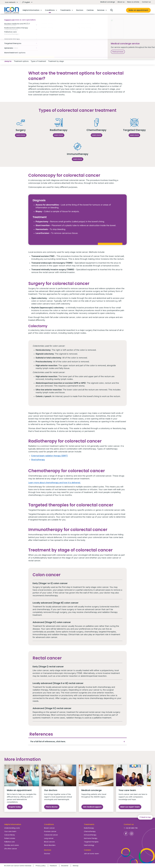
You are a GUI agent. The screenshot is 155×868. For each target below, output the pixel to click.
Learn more (21, 135)
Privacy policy (41, 866)
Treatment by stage (56, 61)
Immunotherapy (90, 835)
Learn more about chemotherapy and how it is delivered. (54, 483)
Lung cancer (49, 838)
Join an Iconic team (91, 854)
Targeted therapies (91, 842)
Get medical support (92, 807)
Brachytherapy (38, 460)
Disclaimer (65, 866)
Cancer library (10, 835)
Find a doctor (52, 807)
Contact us (146, 2)
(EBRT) (64, 456)
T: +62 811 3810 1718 (131, 828)
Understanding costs (12, 828)
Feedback (53, 866)
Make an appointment (138, 10)
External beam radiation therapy (46, 456)
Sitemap (76, 866)
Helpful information (13, 824)
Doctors (47, 854)
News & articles (133, 2)
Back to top (145, 817)
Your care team (10, 831)
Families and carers (12, 845)
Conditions (49, 824)
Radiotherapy (89, 828)
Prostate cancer (50, 831)
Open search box (112, 10)
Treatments (89, 824)
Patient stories (10, 838)
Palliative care (10, 842)
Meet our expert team (130, 807)
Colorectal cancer (51, 835)
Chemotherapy (90, 831)
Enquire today (15, 807)
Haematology (89, 845)
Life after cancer (11, 849)
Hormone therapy (91, 838)
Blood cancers (49, 842)
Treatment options (21, 61)
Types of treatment (38, 61)
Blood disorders (50, 845)
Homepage (12, 10)
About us (121, 2)
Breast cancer (49, 828)
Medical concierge (108, 2)
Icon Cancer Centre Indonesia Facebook (126, 834)
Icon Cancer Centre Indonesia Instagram (132, 834)
